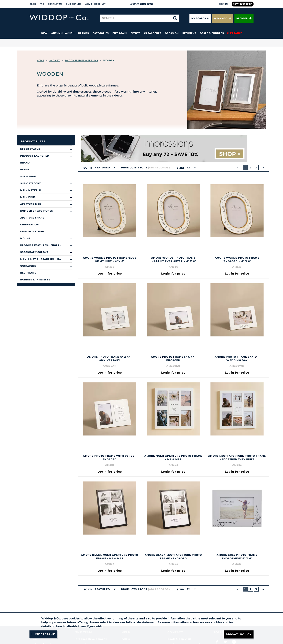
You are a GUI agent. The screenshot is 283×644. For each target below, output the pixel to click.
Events (136, 33)
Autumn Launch (63, 33)
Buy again (119, 33)
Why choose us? (95, 4)
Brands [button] (84, 33)
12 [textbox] (188, 168)
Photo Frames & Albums (82, 60)
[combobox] (104, 168)
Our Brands (74, 4)
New (44, 33)
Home (40, 60)
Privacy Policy (238, 634)
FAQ (42, 4)
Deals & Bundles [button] (212, 33)
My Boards (198, 18)
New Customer (243, 4)
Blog (33, 4)
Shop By (55, 60)
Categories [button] (101, 33)
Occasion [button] (172, 33)
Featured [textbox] (102, 168)
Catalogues (153, 33)
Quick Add (223, 18)
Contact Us (55, 4)
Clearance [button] (235, 33)
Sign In (223, 4)
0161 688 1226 (142, 4)
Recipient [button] (189, 33)
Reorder (244, 18)
